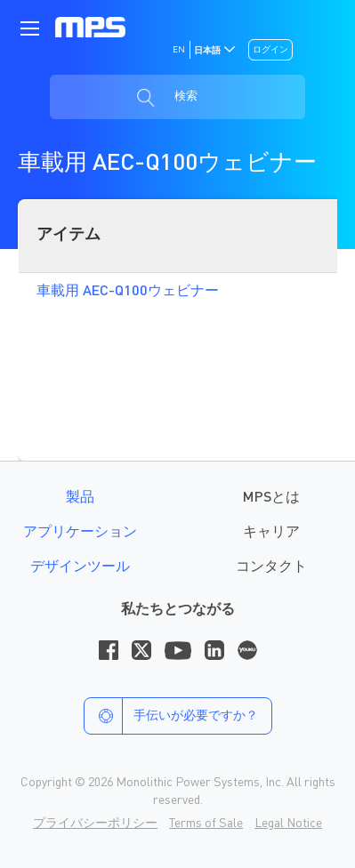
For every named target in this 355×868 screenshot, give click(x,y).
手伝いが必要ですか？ (171, 716)
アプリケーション (80, 533)
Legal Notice (288, 824)
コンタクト (271, 567)
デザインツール (80, 567)
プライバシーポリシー (95, 824)
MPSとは (271, 498)
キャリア (271, 533)
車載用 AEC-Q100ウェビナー (128, 292)
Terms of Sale (206, 824)
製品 (80, 498)
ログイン (270, 50)
